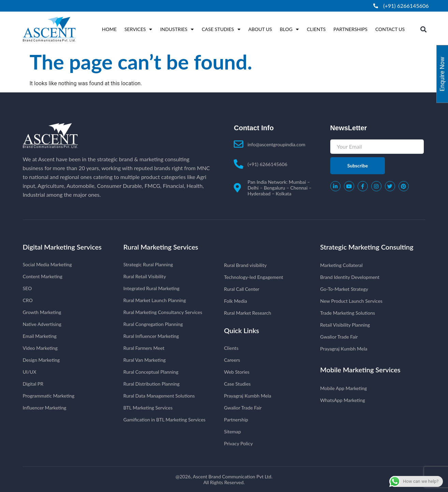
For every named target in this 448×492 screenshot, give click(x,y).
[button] (423, 29)
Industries (177, 29)
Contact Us (390, 29)
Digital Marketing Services (62, 247)
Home (109, 29)
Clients (316, 29)
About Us (260, 29)
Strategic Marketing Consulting (367, 247)
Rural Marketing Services (161, 247)
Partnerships (350, 29)
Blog (289, 29)
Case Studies (221, 29)
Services (139, 29)
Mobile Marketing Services (360, 370)
